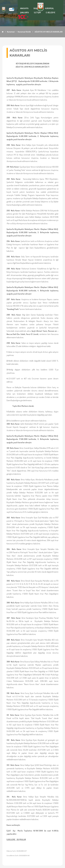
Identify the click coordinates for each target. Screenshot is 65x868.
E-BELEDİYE (51, 13)
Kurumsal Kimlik (24, 32)
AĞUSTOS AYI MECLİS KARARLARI (49, 32)
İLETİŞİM (37, 13)
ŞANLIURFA (24, 13)
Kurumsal (11, 32)
